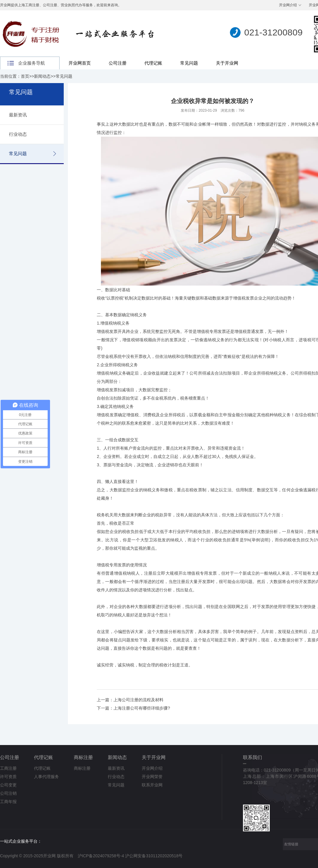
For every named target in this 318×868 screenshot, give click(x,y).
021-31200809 (273, 32)
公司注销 (8, 793)
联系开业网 (152, 785)
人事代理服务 (46, 777)
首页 (25, 76)
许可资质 (8, 777)
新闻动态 (42, 76)
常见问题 (189, 63)
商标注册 (83, 757)
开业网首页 (80, 63)
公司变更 (8, 785)
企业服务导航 (32, 63)
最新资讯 (18, 115)
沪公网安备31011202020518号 (154, 856)
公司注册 (118, 63)
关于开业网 (227, 63)
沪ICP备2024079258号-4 (101, 856)
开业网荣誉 (152, 777)
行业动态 (18, 134)
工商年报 (8, 802)
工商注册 (8, 768)
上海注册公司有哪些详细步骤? (142, 708)
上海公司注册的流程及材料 (138, 700)
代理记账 (153, 63)
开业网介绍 (288, 5)
